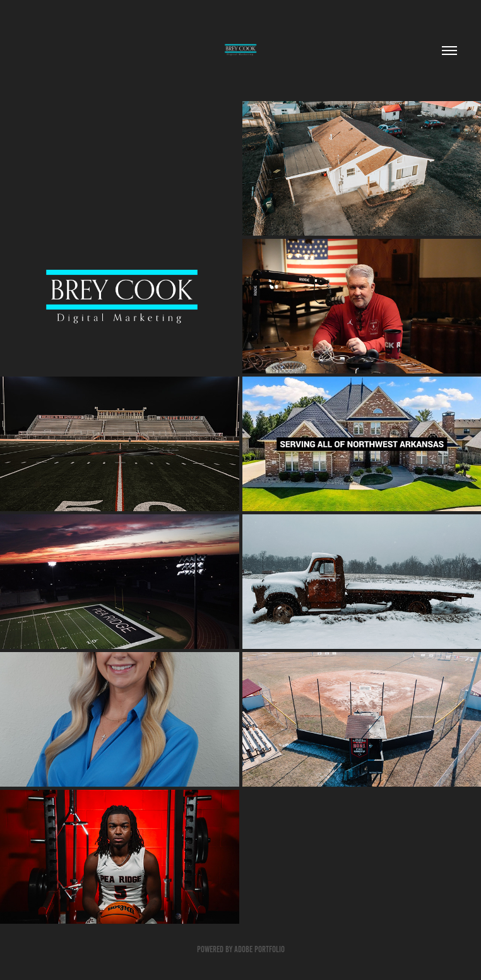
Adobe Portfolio (259, 949)
